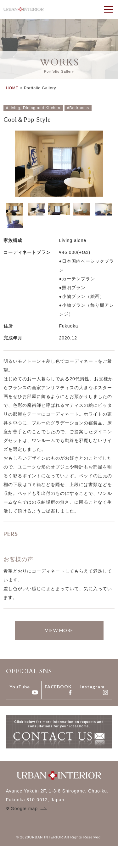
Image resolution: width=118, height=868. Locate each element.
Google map (24, 809)
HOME (12, 88)
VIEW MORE (59, 630)
